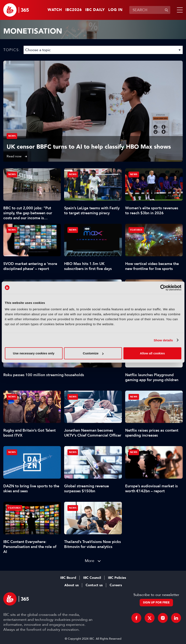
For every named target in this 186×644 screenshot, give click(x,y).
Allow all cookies (152, 353)
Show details (163, 340)
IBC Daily (95, 10)
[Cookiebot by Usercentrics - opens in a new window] (163, 288)
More (90, 561)
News (12, 136)
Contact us (94, 585)
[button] (179, 10)
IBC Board (68, 578)
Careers (116, 585)
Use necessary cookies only (34, 353)
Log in (115, 10)
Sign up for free (156, 602)
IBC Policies (117, 578)
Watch (55, 10)
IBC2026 (74, 10)
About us (71, 585)
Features (136, 230)
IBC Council (92, 578)
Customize (93, 353)
